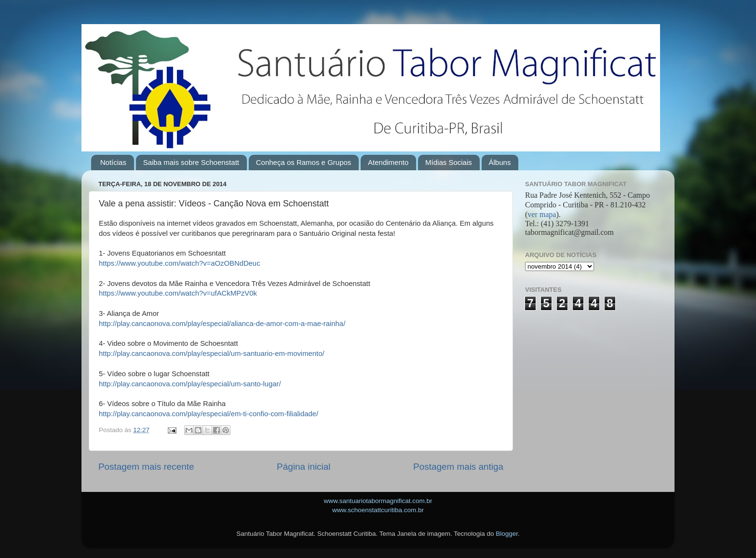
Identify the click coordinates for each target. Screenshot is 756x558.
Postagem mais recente (146, 467)
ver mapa (542, 214)
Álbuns (500, 162)
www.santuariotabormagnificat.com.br (378, 501)
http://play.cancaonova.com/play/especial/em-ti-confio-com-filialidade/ (209, 414)
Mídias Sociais (449, 162)
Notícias (113, 162)
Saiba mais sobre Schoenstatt (191, 162)
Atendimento (388, 162)
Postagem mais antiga (458, 467)
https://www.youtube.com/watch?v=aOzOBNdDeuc (180, 263)
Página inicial (304, 467)
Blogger (507, 534)
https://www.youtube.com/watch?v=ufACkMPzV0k (178, 293)
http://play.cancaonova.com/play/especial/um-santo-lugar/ (190, 384)
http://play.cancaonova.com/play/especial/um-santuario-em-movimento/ (212, 354)
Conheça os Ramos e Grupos (304, 162)
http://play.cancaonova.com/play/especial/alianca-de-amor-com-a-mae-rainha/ (222, 324)
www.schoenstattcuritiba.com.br (378, 510)
